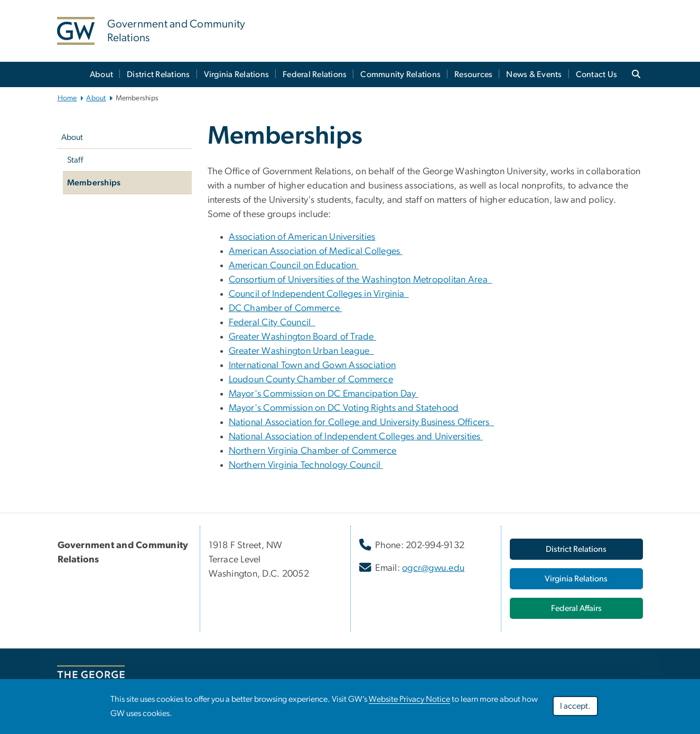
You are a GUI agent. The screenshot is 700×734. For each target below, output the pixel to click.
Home (67, 98)
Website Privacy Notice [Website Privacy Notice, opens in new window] (409, 699)
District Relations (158, 74)
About (101, 74)
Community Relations (400, 74)
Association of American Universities (302, 237)
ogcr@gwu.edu (433, 568)
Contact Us (597, 74)
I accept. (575, 706)
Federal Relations (315, 74)
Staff (75, 160)
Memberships (94, 183)
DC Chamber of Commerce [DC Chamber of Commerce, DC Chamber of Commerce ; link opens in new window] (286, 308)
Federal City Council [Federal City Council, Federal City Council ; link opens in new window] (272, 323)
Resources (473, 74)
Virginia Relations (237, 74)
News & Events (534, 74)
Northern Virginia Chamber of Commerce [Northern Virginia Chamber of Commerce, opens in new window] (313, 451)
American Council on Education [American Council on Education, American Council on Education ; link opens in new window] (294, 266)
